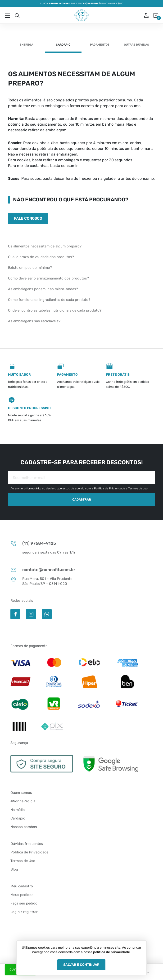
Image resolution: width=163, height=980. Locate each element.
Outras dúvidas (136, 45)
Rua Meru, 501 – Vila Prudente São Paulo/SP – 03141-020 (41, 581)
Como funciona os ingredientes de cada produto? (49, 300)
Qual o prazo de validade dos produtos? (41, 257)
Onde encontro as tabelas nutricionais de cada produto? (55, 310)
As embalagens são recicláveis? (34, 321)
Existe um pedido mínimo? (30, 268)
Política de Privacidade (110, 488)
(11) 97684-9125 (33, 543)
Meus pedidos (22, 895)
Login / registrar (24, 912)
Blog (14, 869)
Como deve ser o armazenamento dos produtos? (48, 278)
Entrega (26, 45)
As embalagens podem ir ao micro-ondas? (43, 289)
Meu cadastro (22, 886)
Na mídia (18, 810)
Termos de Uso (23, 861)
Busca (17, 15)
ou (143, 15)
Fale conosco (28, 218)
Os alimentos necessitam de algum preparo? (45, 246)
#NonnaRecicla (23, 801)
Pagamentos (100, 45)
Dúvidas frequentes (27, 844)
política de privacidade (111, 952)
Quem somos (21, 793)
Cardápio (63, 45)
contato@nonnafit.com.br (43, 570)
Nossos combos (24, 827)
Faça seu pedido (24, 903)
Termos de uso (138, 488)
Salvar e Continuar (81, 965)
